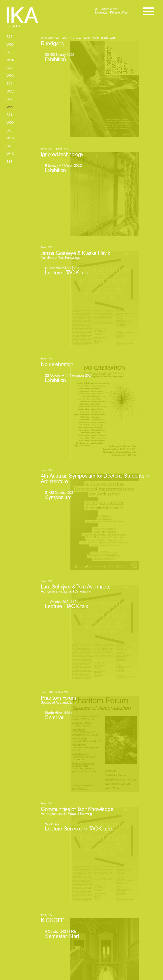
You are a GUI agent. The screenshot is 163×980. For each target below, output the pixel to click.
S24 (9, 68)
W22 (10, 91)
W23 (10, 76)
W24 (10, 60)
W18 (10, 154)
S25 (9, 52)
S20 (9, 130)
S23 (9, 84)
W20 (10, 123)
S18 (9, 162)
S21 (9, 115)
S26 (9, 37)
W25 (10, 45)
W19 (10, 138)
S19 (9, 146)
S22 (9, 99)
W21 (10, 107)
